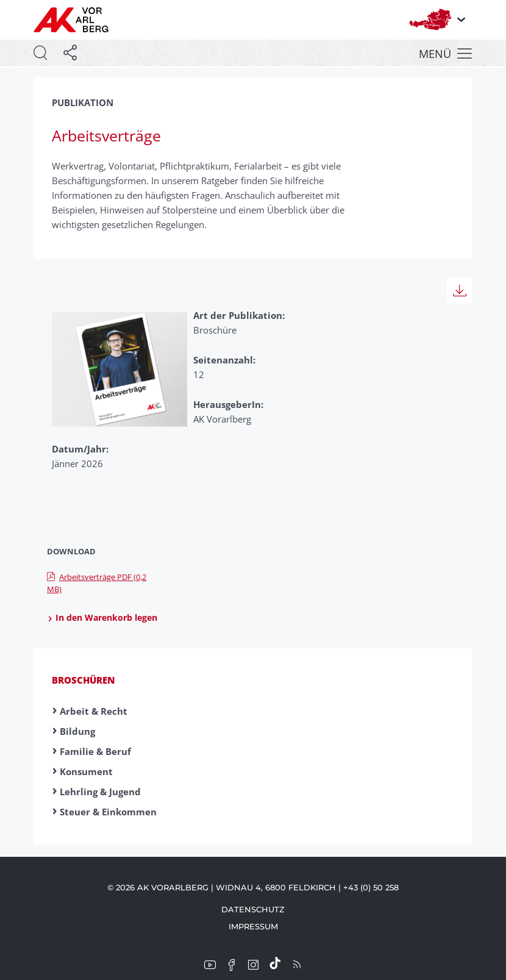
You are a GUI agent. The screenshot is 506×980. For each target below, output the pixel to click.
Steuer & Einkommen (108, 812)
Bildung (77, 731)
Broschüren (84, 680)
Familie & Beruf (95, 751)
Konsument (86, 771)
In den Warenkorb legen (102, 618)
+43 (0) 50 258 (371, 887)
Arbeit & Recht (94, 711)
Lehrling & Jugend (100, 792)
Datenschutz (253, 909)
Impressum (253, 926)
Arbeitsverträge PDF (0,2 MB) (97, 583)
